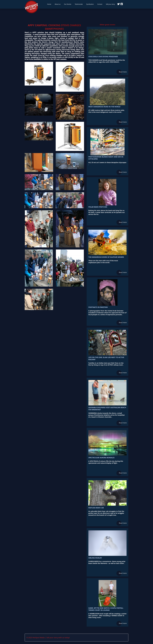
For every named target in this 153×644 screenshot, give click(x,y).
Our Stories (68, 4)
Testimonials (79, 4)
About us (58, 4)
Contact (100, 4)
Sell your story (110, 4)
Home (49, 4)
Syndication (90, 4)
